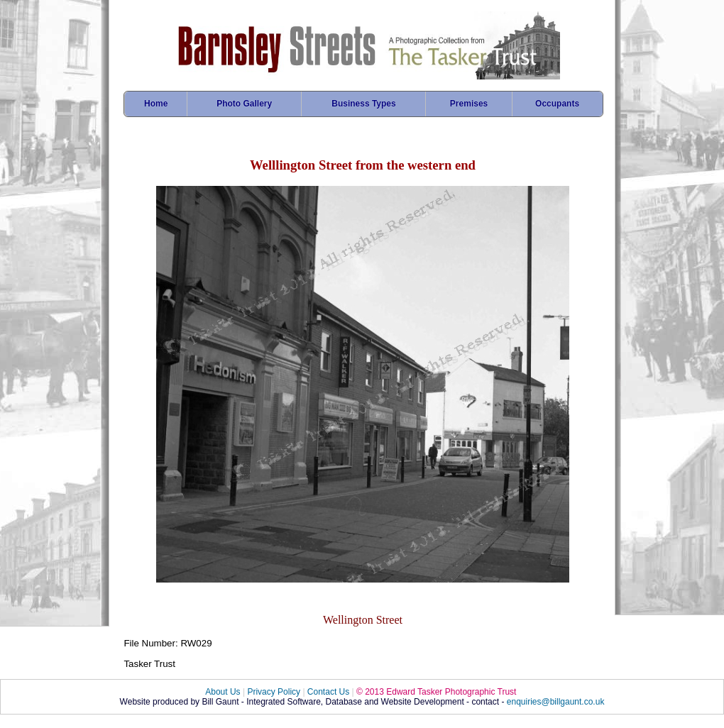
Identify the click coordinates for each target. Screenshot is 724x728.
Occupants (557, 104)
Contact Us (328, 692)
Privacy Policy (274, 692)
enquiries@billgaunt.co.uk (556, 702)
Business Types (363, 104)
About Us (223, 692)
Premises (469, 104)
